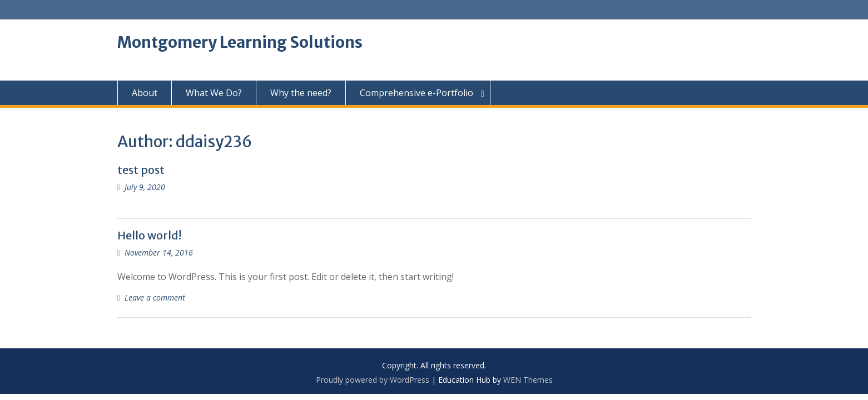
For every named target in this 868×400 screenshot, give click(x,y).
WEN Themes (528, 380)
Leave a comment (155, 297)
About (145, 93)
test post (141, 170)
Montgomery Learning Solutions (240, 42)
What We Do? (214, 93)
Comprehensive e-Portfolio (416, 93)
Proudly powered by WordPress (373, 380)
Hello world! (149, 235)
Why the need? (301, 93)
